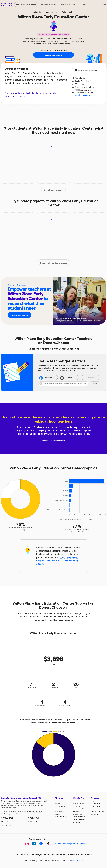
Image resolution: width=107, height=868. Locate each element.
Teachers (57, 111)
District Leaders (59, 855)
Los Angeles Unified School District (60, 12)
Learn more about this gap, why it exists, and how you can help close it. (57, 561)
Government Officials (81, 855)
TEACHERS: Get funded (48, 4)
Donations (86, 111)
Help (85, 4)
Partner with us (65, 4)
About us (76, 4)
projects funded (40, 819)
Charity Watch (37, 812)
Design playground (97, 811)
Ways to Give (79, 798)
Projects (44, 111)
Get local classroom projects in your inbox (70, 844)
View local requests (82, 95)
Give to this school (53, 55)
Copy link (95, 384)
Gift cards (76, 806)
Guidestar (19, 814)
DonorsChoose (7, 5)
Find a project (78, 801)
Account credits (78, 804)
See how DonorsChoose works (53, 440)
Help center (95, 801)
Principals (45, 855)
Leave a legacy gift (79, 819)
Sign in (104, 5)
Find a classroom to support (26, 5)
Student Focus (60, 806)
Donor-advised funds (80, 809)
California (37, 12)
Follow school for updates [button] (86, 70)
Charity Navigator (7, 814)
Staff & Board (59, 811)
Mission (58, 801)
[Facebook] (41, 844)
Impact (31, 111)
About (19, 111)
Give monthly (77, 814)
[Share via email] (69, 378)
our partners (77, 861)
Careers (58, 814)
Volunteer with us (79, 817)
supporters (13, 819)
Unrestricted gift (78, 822)
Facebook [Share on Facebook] (46, 378)
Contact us (95, 814)
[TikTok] (48, 844)
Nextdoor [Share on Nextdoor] (88, 378)
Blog (98, 806)
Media (93, 806)
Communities (96, 804)
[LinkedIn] (34, 844)
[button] (69, 384)
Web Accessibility (61, 817)
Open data (95, 809)
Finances (58, 809)
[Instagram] (27, 844)
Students (71, 111)
